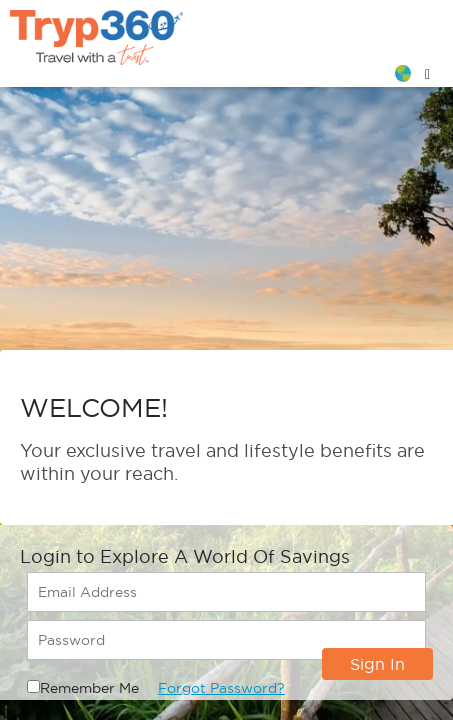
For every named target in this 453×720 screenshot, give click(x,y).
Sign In (377, 664)
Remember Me (89, 688)
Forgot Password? (221, 688)
